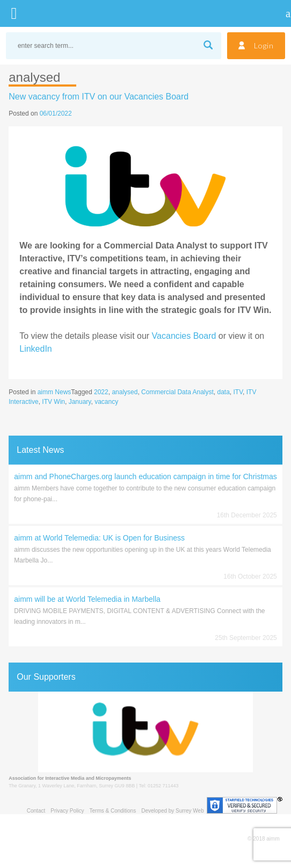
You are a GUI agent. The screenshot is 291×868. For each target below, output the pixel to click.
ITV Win (53, 402)
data (224, 392)
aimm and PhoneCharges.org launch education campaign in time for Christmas (145, 476)
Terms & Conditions (112, 811)
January (80, 402)
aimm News (54, 392)
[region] (146, 732)
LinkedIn (36, 349)
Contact (36, 811)
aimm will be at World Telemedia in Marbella (87, 599)
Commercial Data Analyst (177, 392)
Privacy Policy (67, 811)
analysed (125, 392)
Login (264, 45)
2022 (101, 392)
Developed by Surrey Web (173, 811)
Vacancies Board (184, 336)
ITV (238, 392)
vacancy (106, 402)
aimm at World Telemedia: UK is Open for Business (99, 538)
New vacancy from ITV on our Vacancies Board (99, 97)
